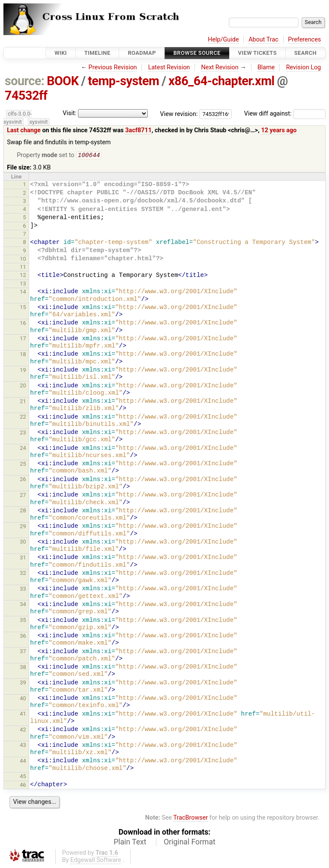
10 (23, 260)
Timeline (97, 53)
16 (23, 324)
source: (25, 81)
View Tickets (257, 53)
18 (23, 355)
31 (23, 558)
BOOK (63, 81)
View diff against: (285, 114)
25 (23, 465)
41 (23, 715)
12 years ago (279, 130)
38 (23, 668)
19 (23, 371)
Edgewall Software (96, 861)
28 (23, 511)
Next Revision (220, 67)
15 (23, 308)
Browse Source (197, 53)
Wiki (61, 53)
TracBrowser (191, 819)
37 (23, 652)
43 (23, 746)
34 (23, 605)
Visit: (69, 113)
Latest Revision (169, 67)
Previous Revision (113, 67)
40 (23, 699)
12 (23, 276)
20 (23, 386)
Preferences (304, 40)
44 (23, 762)
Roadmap (142, 53)
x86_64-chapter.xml (221, 81)
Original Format (190, 843)
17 (23, 339)
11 (23, 268)
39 (23, 683)
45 (23, 777)
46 (23, 786)
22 (23, 418)
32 (23, 574)
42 (23, 730)
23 (23, 433)
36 (23, 637)
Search (305, 53)
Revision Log (304, 67)
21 (23, 402)
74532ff (26, 95)
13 (23, 284)
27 (23, 496)
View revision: (179, 114)
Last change (24, 130)
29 (23, 527)
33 (23, 590)
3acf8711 (138, 130)
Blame (266, 67)
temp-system (123, 81)
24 (23, 449)
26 (23, 480)
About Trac (263, 40)
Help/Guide (223, 40)
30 (23, 542)
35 (23, 621)
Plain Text (130, 843)
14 (23, 293)
